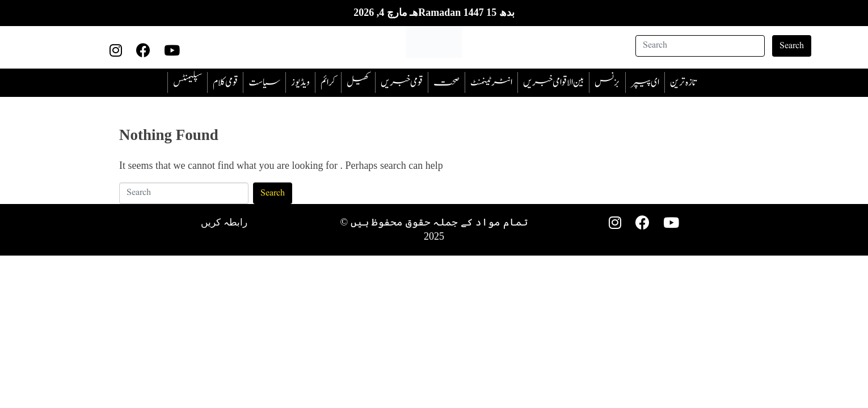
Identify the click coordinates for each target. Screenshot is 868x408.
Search (792, 46)
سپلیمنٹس (187, 82)
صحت (446, 82)
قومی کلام (225, 82)
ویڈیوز (300, 82)
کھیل (358, 82)
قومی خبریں (402, 82)
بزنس (607, 82)
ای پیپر (645, 82)
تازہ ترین (683, 82)
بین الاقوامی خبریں (553, 82)
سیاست (264, 82)
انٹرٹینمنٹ (491, 82)
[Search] (700, 46)
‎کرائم (328, 82)
